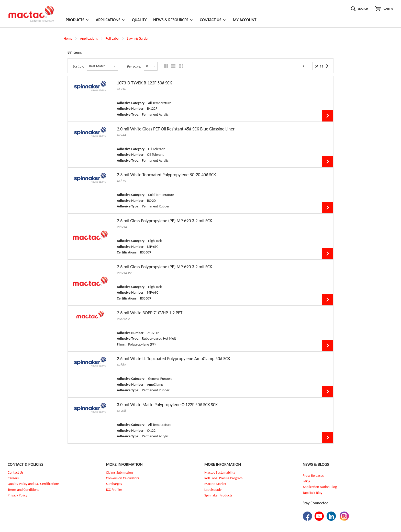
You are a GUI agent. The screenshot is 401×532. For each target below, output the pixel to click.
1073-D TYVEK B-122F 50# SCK (144, 83)
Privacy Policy (18, 495)
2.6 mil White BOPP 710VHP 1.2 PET (150, 313)
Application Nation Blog (320, 487)
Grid (165, 66)
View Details (327, 116)
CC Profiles (115, 490)
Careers (13, 478)
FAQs (307, 481)
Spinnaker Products (218, 495)
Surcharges (114, 484)
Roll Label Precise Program (224, 478)
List (172, 66)
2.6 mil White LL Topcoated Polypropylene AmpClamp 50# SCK (174, 359)
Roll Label (112, 38)
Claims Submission (120, 473)
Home (68, 38)
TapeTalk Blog (313, 493)
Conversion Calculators (123, 478)
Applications (89, 38)
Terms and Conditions (23, 490)
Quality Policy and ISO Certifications (34, 484)
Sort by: (78, 66)
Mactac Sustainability (220, 473)
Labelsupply (213, 490)
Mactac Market (215, 484)
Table (180, 66)
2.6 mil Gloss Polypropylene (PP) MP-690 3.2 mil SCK (164, 221)
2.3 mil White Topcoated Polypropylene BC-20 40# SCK (166, 175)
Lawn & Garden (138, 38)
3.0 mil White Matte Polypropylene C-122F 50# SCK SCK (167, 405)
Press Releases (313, 476)
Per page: (134, 66)
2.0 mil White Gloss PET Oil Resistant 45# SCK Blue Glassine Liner (176, 129)
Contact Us (16, 473)
